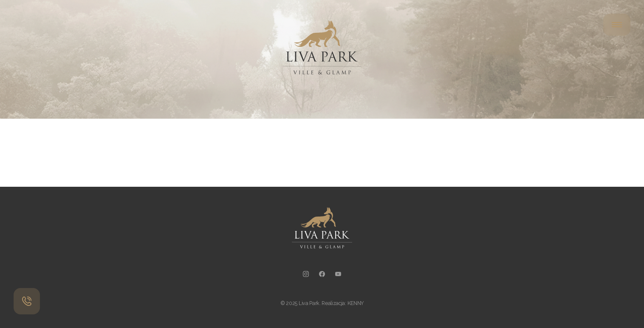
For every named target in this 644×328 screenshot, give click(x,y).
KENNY (356, 303)
